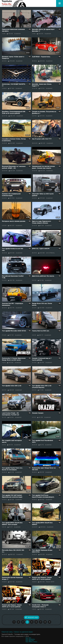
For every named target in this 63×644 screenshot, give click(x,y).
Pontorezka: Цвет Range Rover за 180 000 (44, 469)
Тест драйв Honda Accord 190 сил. (13, 250)
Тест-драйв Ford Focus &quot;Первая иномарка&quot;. (43, 496)
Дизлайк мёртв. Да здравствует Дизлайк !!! (43, 30)
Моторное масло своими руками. (14, 221)
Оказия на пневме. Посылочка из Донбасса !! (44, 113)
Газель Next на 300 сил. (41, 331)
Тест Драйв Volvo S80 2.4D (12, 386)
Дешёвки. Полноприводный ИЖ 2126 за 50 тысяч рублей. (14, 113)
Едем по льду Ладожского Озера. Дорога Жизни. (42, 222)
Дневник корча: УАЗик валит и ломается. (13, 58)
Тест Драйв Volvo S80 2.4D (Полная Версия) (42, 387)
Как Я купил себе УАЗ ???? (42, 139)
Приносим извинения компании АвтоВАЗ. (13, 30)
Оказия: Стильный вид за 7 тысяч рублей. (42, 359)
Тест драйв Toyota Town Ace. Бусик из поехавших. (12, 469)
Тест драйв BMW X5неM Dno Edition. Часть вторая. (12, 524)
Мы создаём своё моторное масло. (12, 441)
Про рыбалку (30, 639)
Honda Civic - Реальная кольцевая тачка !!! (40, 606)
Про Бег (28, 638)
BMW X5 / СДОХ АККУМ (41, 249)
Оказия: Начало (38, 413)
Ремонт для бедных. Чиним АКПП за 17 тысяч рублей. (42, 578)
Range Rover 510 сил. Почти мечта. (42, 304)
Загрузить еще (32, 617)
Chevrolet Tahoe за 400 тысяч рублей (43, 195)
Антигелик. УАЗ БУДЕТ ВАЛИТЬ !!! (14, 85)
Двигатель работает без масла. (43, 276)
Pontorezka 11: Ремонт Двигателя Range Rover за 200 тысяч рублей (14, 359)
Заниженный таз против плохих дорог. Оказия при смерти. (43, 167)
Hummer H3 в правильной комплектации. (11, 195)
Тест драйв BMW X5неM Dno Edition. (42, 524)
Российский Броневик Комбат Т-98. (13, 277)
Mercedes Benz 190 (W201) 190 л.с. (13, 551)
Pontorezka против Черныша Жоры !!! (12, 578)
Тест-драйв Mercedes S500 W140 (14, 331)
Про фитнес (30, 641)
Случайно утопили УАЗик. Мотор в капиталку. (14, 140)
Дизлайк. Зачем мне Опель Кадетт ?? (42, 85)
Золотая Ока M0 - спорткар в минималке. (12, 304)
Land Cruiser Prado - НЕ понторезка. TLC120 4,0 (10, 414)
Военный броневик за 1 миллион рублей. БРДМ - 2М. (14, 167)
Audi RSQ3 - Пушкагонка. (41, 57)
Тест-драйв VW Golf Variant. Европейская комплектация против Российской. (12, 496)
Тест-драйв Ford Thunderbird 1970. (42, 441)
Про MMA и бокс (31, 642)
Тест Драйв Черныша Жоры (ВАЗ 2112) (42, 551)
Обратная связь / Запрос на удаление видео (17, 632)
